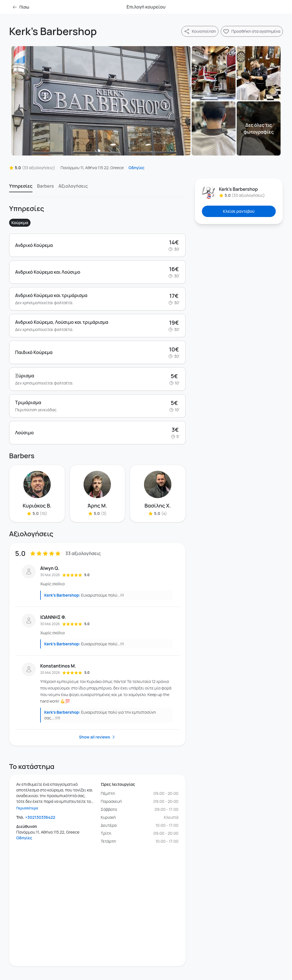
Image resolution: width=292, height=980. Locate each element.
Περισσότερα (27, 808)
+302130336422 (40, 817)
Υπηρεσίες (21, 186)
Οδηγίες (137, 168)
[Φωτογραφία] (101, 101)
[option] (21, 187)
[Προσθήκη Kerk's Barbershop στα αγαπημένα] (252, 31)
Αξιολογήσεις (73, 186)
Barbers (45, 186)
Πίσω (21, 7)
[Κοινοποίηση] (200, 31)
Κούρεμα (20, 223)
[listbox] (97, 187)
